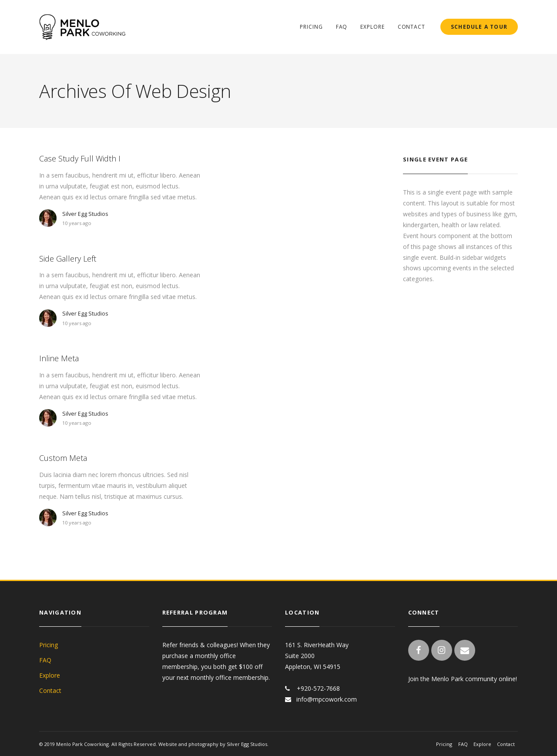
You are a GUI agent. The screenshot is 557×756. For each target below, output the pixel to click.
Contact (411, 27)
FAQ (342, 27)
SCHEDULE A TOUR (479, 27)
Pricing (311, 27)
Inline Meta (59, 358)
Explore (372, 27)
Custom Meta (63, 458)
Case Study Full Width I (80, 158)
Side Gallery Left (68, 259)
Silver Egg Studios (85, 214)
